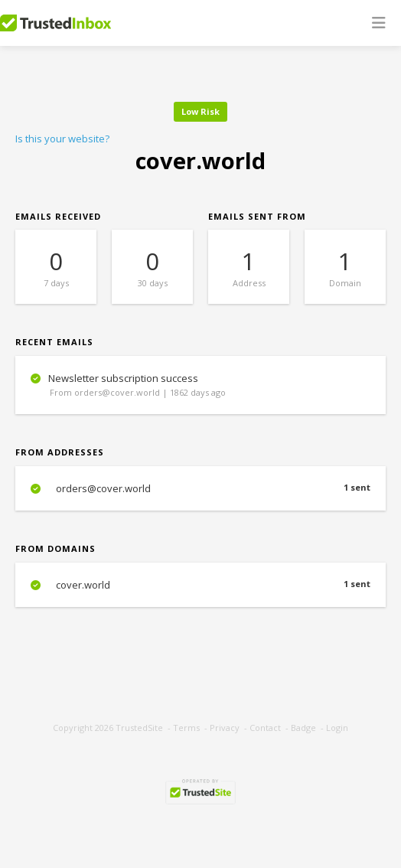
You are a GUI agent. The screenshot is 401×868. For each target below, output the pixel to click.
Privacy (225, 728)
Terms (186, 728)
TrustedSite (139, 728)
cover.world (200, 585)
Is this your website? (62, 139)
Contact (265, 728)
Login (337, 728)
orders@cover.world (200, 488)
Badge (303, 728)
